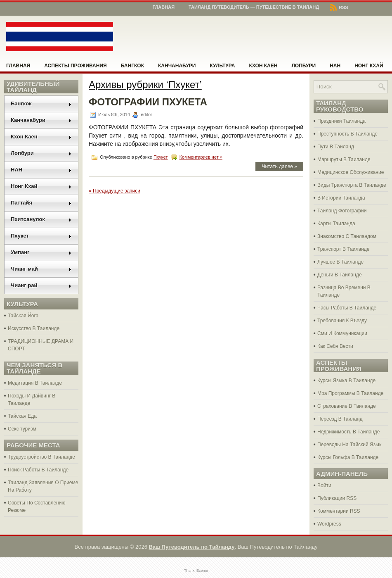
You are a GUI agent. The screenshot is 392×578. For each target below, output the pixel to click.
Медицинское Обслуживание (351, 172)
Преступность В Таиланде (347, 134)
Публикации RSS (337, 498)
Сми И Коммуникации (342, 333)
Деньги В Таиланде (340, 275)
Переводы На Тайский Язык (349, 445)
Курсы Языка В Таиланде (346, 381)
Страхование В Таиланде (347, 406)
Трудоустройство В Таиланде (41, 457)
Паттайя (41, 203)
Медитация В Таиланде (35, 383)
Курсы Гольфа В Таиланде (348, 457)
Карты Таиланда (336, 224)
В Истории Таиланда (341, 198)
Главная (164, 7)
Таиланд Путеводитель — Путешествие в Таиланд (254, 7)
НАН (335, 66)
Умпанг (41, 252)
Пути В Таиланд (336, 147)
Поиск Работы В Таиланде (38, 470)
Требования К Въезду (342, 321)
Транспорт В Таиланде (344, 249)
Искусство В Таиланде (34, 328)
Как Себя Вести (335, 346)
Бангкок (132, 66)
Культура (223, 66)
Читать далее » (279, 167)
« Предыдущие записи (115, 191)
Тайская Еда (22, 416)
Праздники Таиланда (341, 121)
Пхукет (41, 236)
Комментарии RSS (339, 511)
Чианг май (41, 269)
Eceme (202, 571)
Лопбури (303, 66)
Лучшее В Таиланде (340, 262)
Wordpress (329, 524)
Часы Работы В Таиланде (347, 308)
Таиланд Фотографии (342, 211)
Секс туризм (22, 429)
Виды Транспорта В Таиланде (352, 185)
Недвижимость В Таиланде (348, 432)
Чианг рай (41, 285)
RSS (339, 7)
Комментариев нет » (201, 157)
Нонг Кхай (369, 66)
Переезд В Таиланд (340, 419)
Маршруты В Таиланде (344, 159)
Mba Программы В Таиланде (350, 393)
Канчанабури (177, 66)
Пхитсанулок (41, 219)
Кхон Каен (263, 66)
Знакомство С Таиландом (347, 236)
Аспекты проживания (75, 66)
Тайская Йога (23, 316)
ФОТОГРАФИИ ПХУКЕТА (148, 102)
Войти (324, 485)
